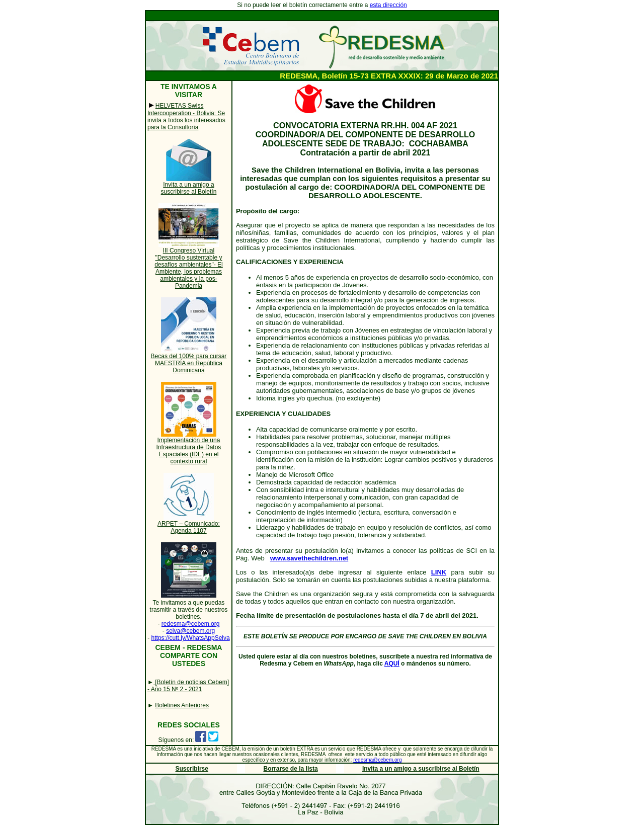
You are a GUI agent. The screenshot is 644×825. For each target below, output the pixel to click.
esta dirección (388, 5)
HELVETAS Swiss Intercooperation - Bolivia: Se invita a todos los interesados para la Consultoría (186, 116)
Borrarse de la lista (291, 769)
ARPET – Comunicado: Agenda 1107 (189, 527)
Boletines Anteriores (182, 705)
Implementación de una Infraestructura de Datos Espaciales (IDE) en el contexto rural (189, 451)
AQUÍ (392, 664)
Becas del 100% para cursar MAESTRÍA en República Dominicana (189, 363)
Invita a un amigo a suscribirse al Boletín (189, 188)
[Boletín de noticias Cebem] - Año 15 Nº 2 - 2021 (188, 686)
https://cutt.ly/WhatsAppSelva (191, 638)
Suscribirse (192, 769)
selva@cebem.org (190, 631)
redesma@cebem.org (191, 624)
